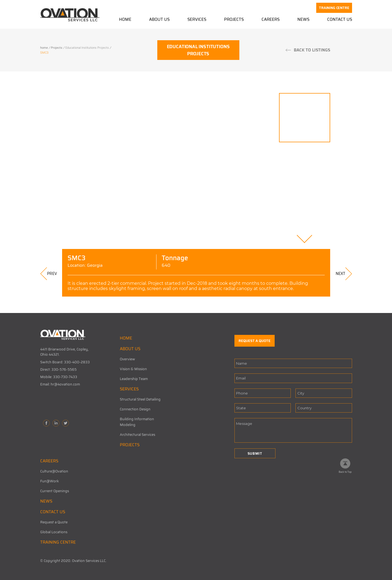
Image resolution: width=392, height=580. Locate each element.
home (44, 48)
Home (125, 20)
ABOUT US (130, 349)
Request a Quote (54, 522)
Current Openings (55, 491)
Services (197, 20)
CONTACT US (53, 512)
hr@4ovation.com (65, 384)
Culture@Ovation (54, 471)
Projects (234, 20)
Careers (271, 20)
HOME (126, 338)
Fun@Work (50, 481)
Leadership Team (134, 379)
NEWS (46, 501)
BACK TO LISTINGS (312, 50)
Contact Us (340, 20)
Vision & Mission (133, 369)
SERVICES (129, 389)
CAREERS (49, 461)
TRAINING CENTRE (334, 8)
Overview (127, 359)
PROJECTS (130, 445)
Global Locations (54, 532)
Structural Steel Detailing (140, 399)
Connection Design (135, 409)
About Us (159, 20)
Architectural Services (137, 435)
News (303, 20)
